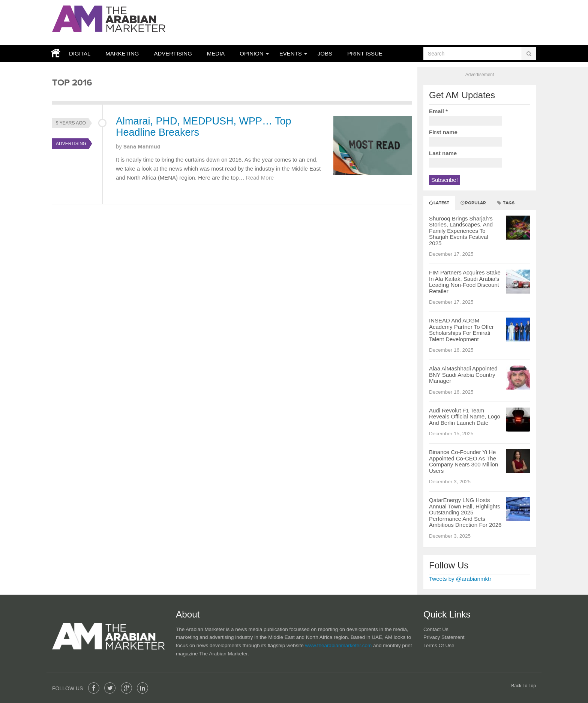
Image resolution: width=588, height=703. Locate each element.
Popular (473, 203)
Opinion (251, 53)
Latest (439, 203)
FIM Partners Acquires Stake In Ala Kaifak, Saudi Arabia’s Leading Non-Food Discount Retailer (465, 282)
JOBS (325, 53)
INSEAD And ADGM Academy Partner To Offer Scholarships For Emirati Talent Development (461, 330)
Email (438, 111)
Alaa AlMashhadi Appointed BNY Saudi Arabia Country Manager (463, 375)
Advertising (173, 53)
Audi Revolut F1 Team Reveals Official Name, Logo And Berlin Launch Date (465, 417)
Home (54, 53)
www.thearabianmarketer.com (339, 645)
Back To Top (523, 686)
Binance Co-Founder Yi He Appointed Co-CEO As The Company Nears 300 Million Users (463, 461)
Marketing (122, 53)
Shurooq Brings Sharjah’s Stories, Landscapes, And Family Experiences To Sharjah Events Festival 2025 (461, 231)
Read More (260, 178)
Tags (506, 203)
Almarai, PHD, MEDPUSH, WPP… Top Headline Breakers (204, 127)
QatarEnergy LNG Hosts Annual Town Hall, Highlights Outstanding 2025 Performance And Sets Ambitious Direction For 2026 (465, 512)
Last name (443, 153)
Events (291, 53)
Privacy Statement (444, 637)
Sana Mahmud (142, 147)
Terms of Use (439, 645)
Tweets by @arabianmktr (460, 579)
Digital (80, 53)
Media (216, 53)
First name (443, 132)
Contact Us (436, 629)
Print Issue (365, 53)
